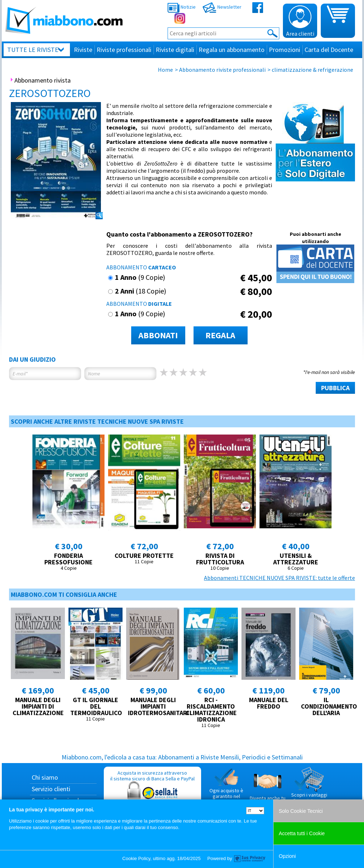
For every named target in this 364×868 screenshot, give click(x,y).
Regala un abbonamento (232, 50)
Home (165, 70)
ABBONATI (158, 335)
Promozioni (285, 50)
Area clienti (300, 21)
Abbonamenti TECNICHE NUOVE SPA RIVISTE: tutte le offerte (279, 578)
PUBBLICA (335, 388)
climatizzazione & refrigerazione (312, 70)
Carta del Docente (329, 50)
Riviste (83, 50)
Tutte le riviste (33, 50)
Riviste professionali (124, 50)
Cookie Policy (136, 858)
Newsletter (222, 7)
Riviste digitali (175, 50)
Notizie (182, 7)
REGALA (220, 335)
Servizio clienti (51, 789)
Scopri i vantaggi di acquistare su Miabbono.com (309, 788)
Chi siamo (45, 777)
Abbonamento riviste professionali (222, 70)
